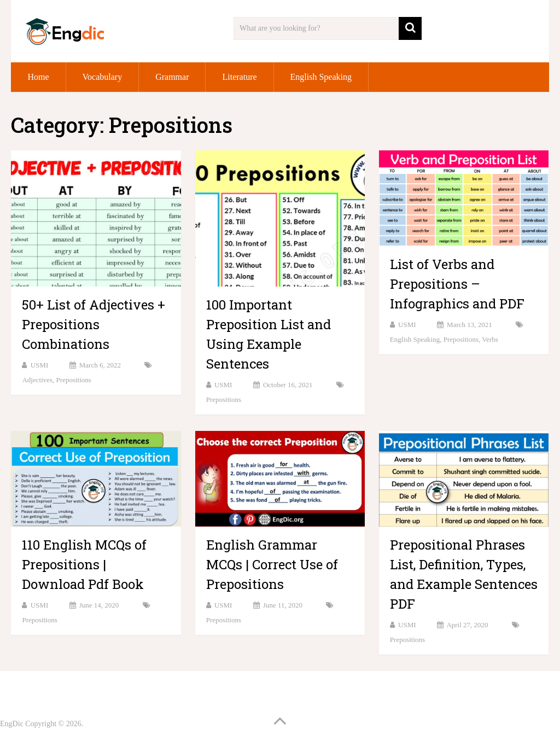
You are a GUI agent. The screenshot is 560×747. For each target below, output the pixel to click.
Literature (239, 77)
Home (38, 77)
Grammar (172, 77)
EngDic (12, 724)
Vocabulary (103, 77)
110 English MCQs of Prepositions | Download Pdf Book (84, 564)
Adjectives (37, 380)
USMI (40, 365)
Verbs (490, 339)
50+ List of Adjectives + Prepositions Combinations (94, 324)
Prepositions (74, 380)
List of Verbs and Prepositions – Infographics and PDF (457, 284)
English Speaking (321, 77)
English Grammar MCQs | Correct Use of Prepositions (272, 564)
